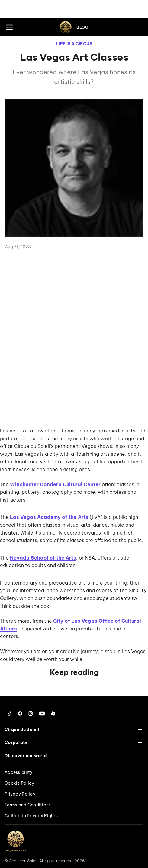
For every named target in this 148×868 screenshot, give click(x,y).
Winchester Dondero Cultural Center (55, 484)
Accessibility (19, 772)
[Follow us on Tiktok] (10, 713)
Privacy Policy (20, 794)
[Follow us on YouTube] (42, 713)
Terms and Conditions (28, 805)
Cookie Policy (19, 783)
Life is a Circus (74, 44)
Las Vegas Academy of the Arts (49, 517)
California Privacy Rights (31, 816)
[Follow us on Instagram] (31, 713)
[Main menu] (9, 27)
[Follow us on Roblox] (53, 713)
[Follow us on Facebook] (20, 713)
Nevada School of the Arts (43, 558)
